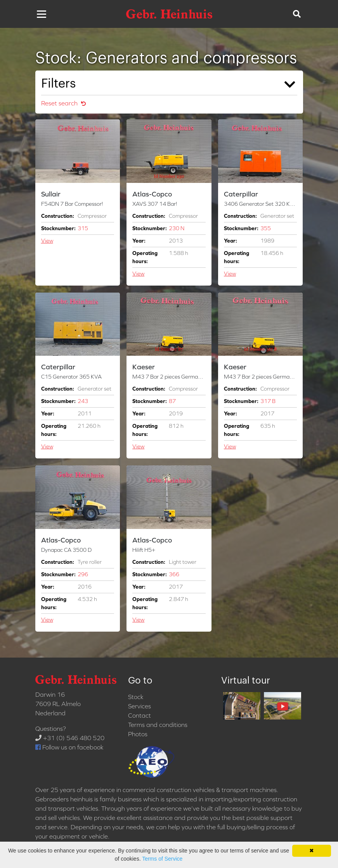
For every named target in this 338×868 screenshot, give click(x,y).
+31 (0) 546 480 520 (70, 738)
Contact (140, 715)
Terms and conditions (158, 725)
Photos (138, 734)
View (47, 241)
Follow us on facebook (69, 747)
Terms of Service (162, 859)
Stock (136, 697)
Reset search (63, 103)
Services (140, 706)
